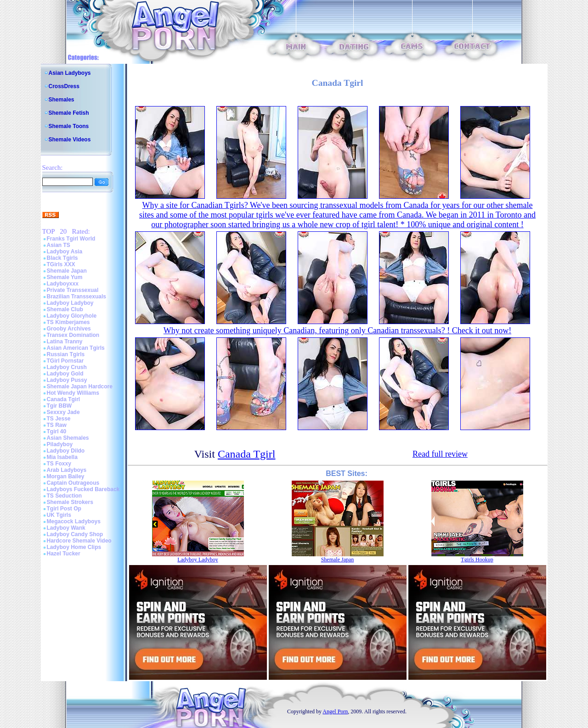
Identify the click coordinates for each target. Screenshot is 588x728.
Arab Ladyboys (67, 470)
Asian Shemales (68, 438)
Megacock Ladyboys (74, 521)
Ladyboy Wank (66, 528)
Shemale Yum (65, 277)
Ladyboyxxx (63, 284)
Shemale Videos (70, 140)
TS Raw (57, 425)
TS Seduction (65, 496)
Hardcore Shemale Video (79, 541)
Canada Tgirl (64, 399)
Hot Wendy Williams (73, 393)
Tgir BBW (59, 406)
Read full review (440, 454)
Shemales (62, 100)
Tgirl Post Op (64, 509)
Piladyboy (60, 444)
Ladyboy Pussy (67, 380)
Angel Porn (335, 711)
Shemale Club (65, 309)
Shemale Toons (69, 126)
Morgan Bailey (66, 476)
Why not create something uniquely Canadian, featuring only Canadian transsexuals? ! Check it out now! (337, 330)
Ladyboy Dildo (66, 451)
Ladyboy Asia (65, 252)
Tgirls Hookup (477, 560)
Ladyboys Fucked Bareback (83, 489)
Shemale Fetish (69, 113)
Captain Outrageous (73, 483)
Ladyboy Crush (67, 367)
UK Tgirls (59, 515)
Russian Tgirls (66, 354)
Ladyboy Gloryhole (72, 316)
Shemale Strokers (70, 502)
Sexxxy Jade (63, 412)
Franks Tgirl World (71, 239)
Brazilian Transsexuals (76, 297)
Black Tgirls (62, 258)
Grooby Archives (69, 329)
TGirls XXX (61, 264)
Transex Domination (73, 335)
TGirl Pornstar (65, 361)
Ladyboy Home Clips (74, 547)
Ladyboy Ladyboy (70, 303)
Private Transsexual (73, 290)
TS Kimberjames (68, 322)
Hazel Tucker (64, 554)
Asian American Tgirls (76, 348)
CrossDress (64, 86)
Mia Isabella (62, 457)
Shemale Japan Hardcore (80, 386)
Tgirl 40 (57, 431)
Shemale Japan (67, 271)
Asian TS (59, 245)
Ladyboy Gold (65, 374)
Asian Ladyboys (70, 73)
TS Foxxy (59, 464)
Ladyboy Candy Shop (75, 534)
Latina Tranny (65, 342)
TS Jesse (59, 419)
